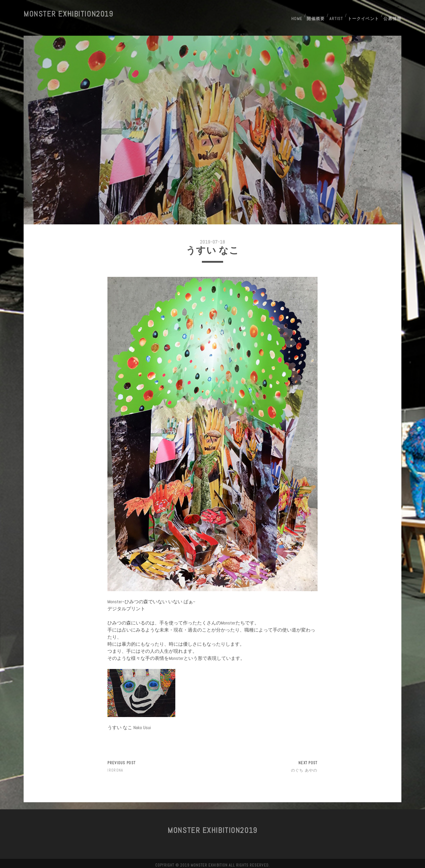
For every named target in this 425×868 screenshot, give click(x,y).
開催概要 (315, 14)
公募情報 (393, 14)
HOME (295, 14)
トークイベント (363, 14)
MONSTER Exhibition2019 (68, 14)
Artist (336, 14)
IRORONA (115, 767)
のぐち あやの (304, 767)
